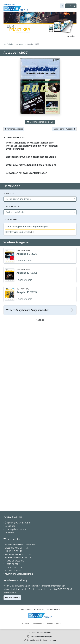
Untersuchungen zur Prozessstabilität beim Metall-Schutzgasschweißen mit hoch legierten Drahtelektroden (32, 146)
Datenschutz (54, 623)
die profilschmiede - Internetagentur (41, 640)
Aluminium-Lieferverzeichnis (19, 574)
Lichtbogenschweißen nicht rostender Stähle (31, 157)
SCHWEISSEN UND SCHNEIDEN (20, 544)
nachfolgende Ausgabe (64, 129)
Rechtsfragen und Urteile (18, 232)
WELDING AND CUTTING (17, 548)
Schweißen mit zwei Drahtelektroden (27, 173)
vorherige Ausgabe (14, 129)
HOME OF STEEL (13, 564)
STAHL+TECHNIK (13, 571)
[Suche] (62, 6)
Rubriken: (9, 193)
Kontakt (26, 623)
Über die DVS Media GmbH (18, 523)
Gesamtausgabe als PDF (40, 122)
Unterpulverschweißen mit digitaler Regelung (31, 165)
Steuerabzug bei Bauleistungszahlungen (27, 226)
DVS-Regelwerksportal (16, 529)
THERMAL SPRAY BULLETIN (18, 554)
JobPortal (9, 532)
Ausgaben (20, 44)
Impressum (39, 623)
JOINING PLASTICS (14, 551)
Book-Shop (10, 526)
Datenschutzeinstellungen (41, 636)
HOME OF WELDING (15, 561)
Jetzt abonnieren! (12, 597)
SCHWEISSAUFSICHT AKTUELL (19, 557)
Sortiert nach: (12, 207)
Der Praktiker (9, 44)
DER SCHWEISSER (13, 567)
